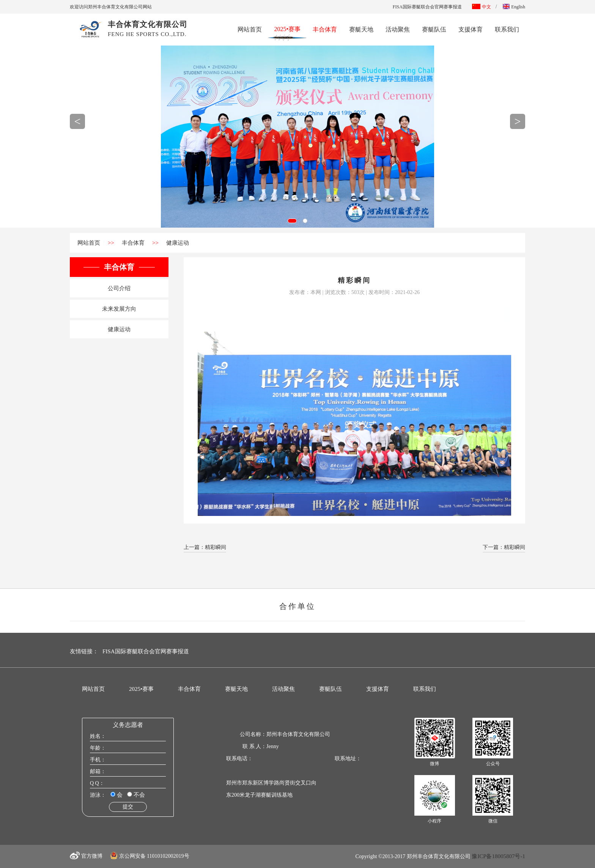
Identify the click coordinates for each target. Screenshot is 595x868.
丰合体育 (325, 29)
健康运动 (178, 243)
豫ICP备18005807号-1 (498, 856)
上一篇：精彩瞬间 (205, 547)
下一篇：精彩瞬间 (504, 547)
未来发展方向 (119, 309)
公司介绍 (119, 288)
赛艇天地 (361, 29)
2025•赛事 (287, 28)
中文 (482, 7)
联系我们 (507, 29)
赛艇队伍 (434, 29)
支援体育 (471, 29)
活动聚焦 (398, 29)
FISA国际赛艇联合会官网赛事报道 (427, 7)
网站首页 (250, 29)
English (514, 7)
